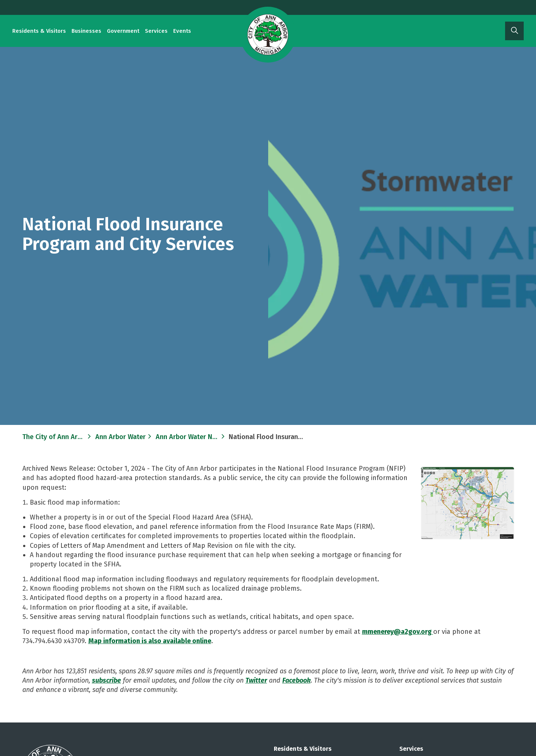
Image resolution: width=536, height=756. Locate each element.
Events (182, 31)
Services (156, 31)
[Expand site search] (514, 31)
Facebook (296, 680)
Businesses (86, 31)
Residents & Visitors (39, 31)
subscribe (107, 680)
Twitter (256, 680)
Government (123, 31)
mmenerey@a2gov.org (398, 632)
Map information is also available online (150, 641)
